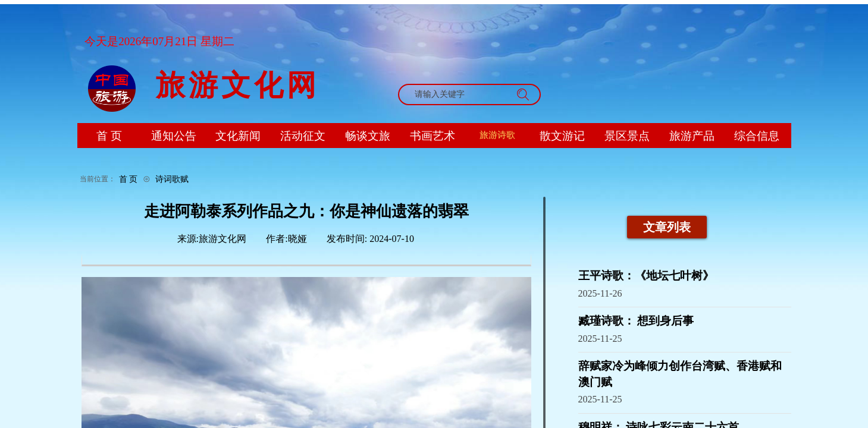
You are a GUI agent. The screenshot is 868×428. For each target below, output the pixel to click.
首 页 (129, 179)
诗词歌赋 (172, 179)
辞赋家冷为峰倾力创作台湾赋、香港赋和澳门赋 (680, 374)
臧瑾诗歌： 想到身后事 (636, 321)
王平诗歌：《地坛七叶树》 (646, 276)
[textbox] (458, 95)
